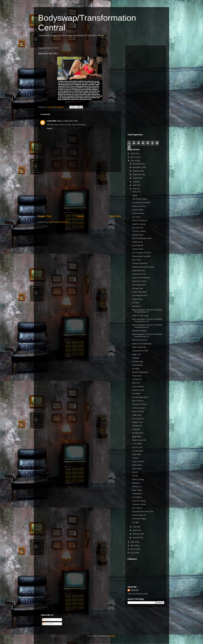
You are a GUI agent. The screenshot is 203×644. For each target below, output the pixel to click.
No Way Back (138, 451)
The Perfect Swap (139, 199)
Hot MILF (136, 303)
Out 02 (135, 476)
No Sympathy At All (140, 397)
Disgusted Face (138, 270)
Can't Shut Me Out (140, 340)
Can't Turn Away (139, 501)
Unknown (135, 590)
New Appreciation (139, 285)
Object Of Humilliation (141, 278)
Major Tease (137, 490)
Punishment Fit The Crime (143, 512)
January (136, 537)
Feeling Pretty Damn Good (143, 267)
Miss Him (136, 383)
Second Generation (140, 372)
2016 (133, 161)
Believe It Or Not (139, 206)
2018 (133, 153)
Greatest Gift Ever (139, 404)
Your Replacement (140, 295)
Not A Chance (138, 401)
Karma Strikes (138, 386)
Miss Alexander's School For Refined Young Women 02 (147, 335)
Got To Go (136, 217)
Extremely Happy (139, 519)
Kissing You (137, 486)
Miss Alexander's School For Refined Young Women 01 (147, 326)
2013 (133, 549)
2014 (133, 546)
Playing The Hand (139, 281)
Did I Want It (137, 508)
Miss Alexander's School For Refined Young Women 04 (147, 311)
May (135, 189)
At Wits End (137, 379)
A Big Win (136, 429)
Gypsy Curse (137, 242)
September (137, 174)
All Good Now (138, 228)
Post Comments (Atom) (59, 222)
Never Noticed (138, 411)
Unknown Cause (139, 504)
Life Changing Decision (142, 253)
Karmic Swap (138, 210)
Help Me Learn (138, 390)
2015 (133, 542)
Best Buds (136, 306)
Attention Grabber (139, 331)
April (135, 527)
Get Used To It (138, 419)
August (136, 178)
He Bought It (137, 494)
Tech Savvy (137, 376)
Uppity (135, 195)
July (135, 182)
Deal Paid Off (138, 246)
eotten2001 (52, 121)
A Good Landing (139, 231)
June (135, 185)
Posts (46, 620)
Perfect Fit (136, 192)
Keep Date (136, 454)
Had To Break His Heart (142, 238)
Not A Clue (136, 260)
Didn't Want (137, 469)
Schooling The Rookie (141, 203)
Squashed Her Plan (140, 351)
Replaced (136, 483)
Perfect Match (138, 249)
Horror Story (137, 465)
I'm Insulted (137, 444)
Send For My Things (140, 316)
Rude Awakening (139, 347)
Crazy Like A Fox (139, 274)
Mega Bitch (137, 437)
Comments (48, 624)
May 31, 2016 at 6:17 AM (67, 121)
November (137, 167)
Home (80, 216)
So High (135, 522)
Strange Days (138, 288)
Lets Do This (137, 447)
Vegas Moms (137, 299)
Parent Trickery (138, 213)
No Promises (137, 365)
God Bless (136, 394)
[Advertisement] (80, 193)
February (137, 534)
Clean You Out (138, 462)
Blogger (112, 636)
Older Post (115, 216)
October (136, 171)
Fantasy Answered (140, 263)
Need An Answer (139, 224)
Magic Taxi (136, 354)
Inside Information (139, 292)
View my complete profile (138, 594)
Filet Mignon (137, 497)
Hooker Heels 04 (139, 515)
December (137, 164)
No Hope (136, 369)
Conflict (135, 458)
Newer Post (45, 216)
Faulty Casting (138, 479)
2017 (133, 157)
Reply (49, 128)
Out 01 (135, 472)
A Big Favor (137, 415)
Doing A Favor (138, 235)
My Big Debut (138, 433)
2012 (133, 553)
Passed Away (138, 361)
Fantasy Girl (137, 426)
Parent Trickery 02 (140, 220)
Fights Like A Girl (139, 440)
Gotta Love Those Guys (142, 344)
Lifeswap (136, 358)
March (135, 530)
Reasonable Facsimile (141, 256)
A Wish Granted (139, 408)
